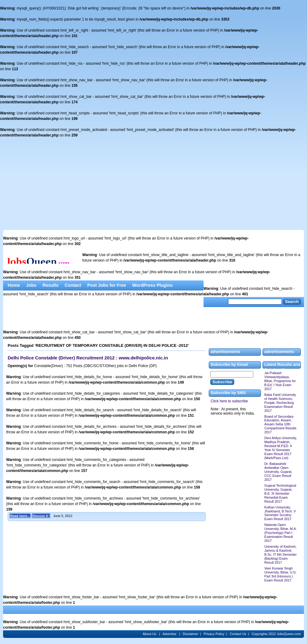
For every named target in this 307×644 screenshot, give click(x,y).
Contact (73, 285)
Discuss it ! (41, 516)
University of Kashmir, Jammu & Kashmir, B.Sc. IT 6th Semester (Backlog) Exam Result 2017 (280, 554)
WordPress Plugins (153, 285)
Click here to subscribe (229, 401)
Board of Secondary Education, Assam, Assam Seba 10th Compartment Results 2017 (280, 424)
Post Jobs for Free (107, 285)
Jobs (31, 285)
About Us (150, 634)
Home (14, 285)
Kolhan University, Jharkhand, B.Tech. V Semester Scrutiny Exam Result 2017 (280, 513)
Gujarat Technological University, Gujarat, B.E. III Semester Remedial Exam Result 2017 (280, 493)
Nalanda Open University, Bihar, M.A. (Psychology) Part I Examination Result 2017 (280, 533)
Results (51, 285)
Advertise (170, 634)
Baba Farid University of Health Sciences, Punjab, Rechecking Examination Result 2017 (280, 403)
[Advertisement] (153, 184)
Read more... (20, 516)
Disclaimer (190, 634)
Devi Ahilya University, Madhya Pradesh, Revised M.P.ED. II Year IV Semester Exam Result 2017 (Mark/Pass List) (281, 448)
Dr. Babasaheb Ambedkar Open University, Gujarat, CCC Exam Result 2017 (278, 472)
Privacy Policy (214, 634)
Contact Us (238, 634)
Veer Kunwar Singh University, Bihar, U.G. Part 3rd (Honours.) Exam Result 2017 (280, 574)
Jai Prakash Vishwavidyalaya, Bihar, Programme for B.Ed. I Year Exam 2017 (280, 381)
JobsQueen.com (289, 634)
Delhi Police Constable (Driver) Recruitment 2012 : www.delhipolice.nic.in (88, 358)
